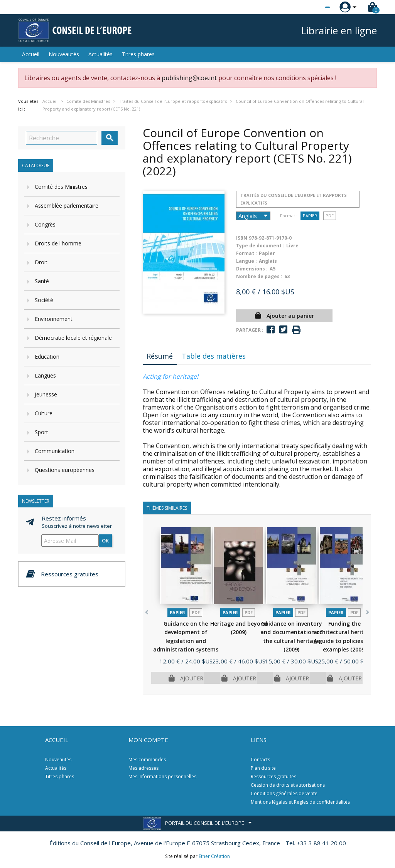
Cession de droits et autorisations (288, 785)
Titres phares (138, 54)
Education (47, 357)
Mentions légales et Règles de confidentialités (300, 802)
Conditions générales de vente (284, 793)
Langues (45, 375)
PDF (330, 216)
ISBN (242, 238)
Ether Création (214, 856)
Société (44, 300)
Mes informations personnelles (162, 776)
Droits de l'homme (58, 243)
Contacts (260, 760)
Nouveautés (64, 54)
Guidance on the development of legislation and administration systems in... (186, 641)
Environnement (54, 319)
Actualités (100, 54)
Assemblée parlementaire (67, 206)
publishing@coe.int (189, 78)
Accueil (31, 54)
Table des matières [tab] (214, 356)
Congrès (45, 224)
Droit (41, 262)
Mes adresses (143, 768)
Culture (44, 413)
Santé (42, 281)
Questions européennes (65, 470)
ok (105, 541)
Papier (310, 216)
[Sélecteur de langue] (312, 7)
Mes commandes (147, 760)
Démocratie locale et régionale (73, 338)
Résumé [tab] (160, 356)
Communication (55, 451)
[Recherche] (62, 138)
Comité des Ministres (61, 187)
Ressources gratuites (273, 776)
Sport (41, 432)
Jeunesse (46, 394)
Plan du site (263, 768)
